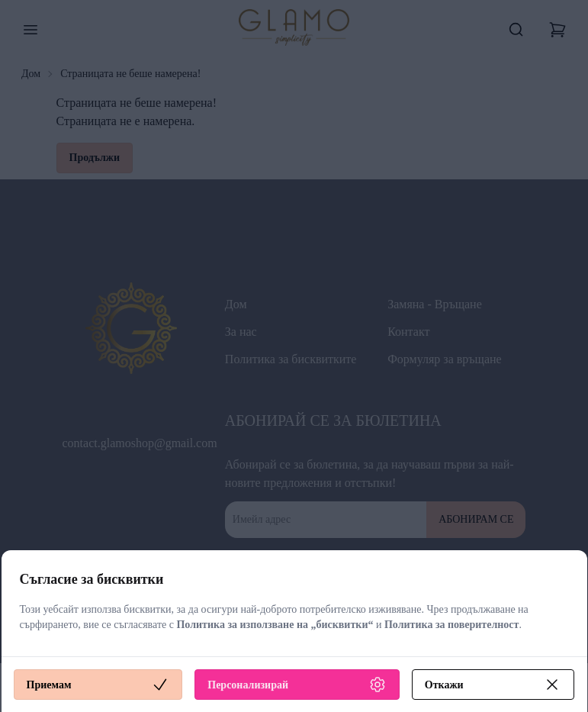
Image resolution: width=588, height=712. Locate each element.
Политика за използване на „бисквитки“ (275, 625)
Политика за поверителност (452, 625)
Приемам (98, 685)
